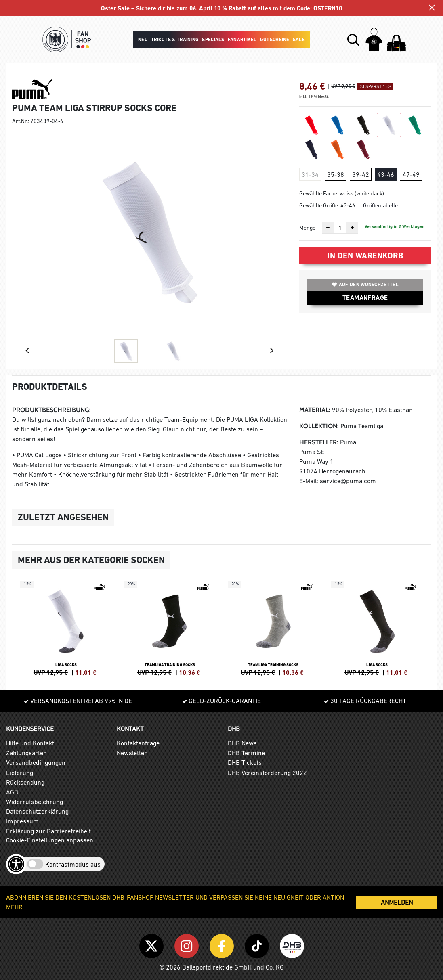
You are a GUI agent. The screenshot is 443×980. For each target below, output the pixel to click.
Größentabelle (380, 205)
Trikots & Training (175, 40)
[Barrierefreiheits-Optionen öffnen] (16, 864)
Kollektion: (319, 426)
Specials (213, 40)
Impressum (22, 821)
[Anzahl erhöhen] (352, 228)
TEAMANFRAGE (365, 298)
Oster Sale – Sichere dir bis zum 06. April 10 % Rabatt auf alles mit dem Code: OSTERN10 (221, 9)
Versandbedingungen (36, 762)
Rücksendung (25, 782)
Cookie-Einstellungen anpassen (50, 840)
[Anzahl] (340, 228)
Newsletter (132, 753)
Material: (315, 410)
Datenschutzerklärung (37, 811)
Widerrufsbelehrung (35, 802)
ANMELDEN (397, 902)
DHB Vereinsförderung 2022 (267, 773)
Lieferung (20, 773)
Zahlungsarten (26, 753)
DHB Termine (246, 753)
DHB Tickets (245, 762)
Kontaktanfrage (138, 743)
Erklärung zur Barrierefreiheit (48, 831)
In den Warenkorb (365, 255)
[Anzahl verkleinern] (328, 228)
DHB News (242, 743)
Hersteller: (319, 442)
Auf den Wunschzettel (365, 285)
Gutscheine (275, 40)
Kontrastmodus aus (73, 864)
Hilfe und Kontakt (30, 743)
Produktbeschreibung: (51, 410)
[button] (353, 40)
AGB (12, 792)
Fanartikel (242, 40)
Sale (299, 40)
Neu (143, 40)
